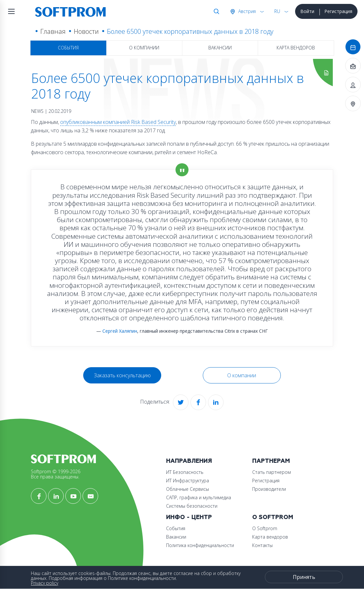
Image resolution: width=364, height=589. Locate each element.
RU (277, 11)
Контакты (262, 545)
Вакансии (220, 48)
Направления (189, 461)
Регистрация (338, 11)
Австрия (246, 11)
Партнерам (271, 461)
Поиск (215, 11)
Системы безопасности (192, 506)
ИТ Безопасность (185, 472)
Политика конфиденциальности (200, 545)
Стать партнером (272, 472)
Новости (86, 31)
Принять (304, 577)
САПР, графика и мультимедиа (199, 497)
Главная (53, 31)
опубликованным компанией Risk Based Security (118, 122)
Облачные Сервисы (188, 489)
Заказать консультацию (122, 375)
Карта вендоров (296, 48)
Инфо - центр (189, 517)
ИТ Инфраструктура (188, 481)
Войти (307, 11)
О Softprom (273, 517)
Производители (269, 489)
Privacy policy (45, 583)
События (68, 48)
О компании (144, 48)
